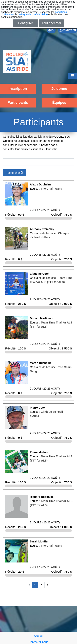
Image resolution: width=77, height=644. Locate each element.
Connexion (68, 30)
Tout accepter (52, 23)
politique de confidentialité (33, 14)
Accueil (39, 636)
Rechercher (15, 173)
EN (51, 30)
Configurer (25, 23)
